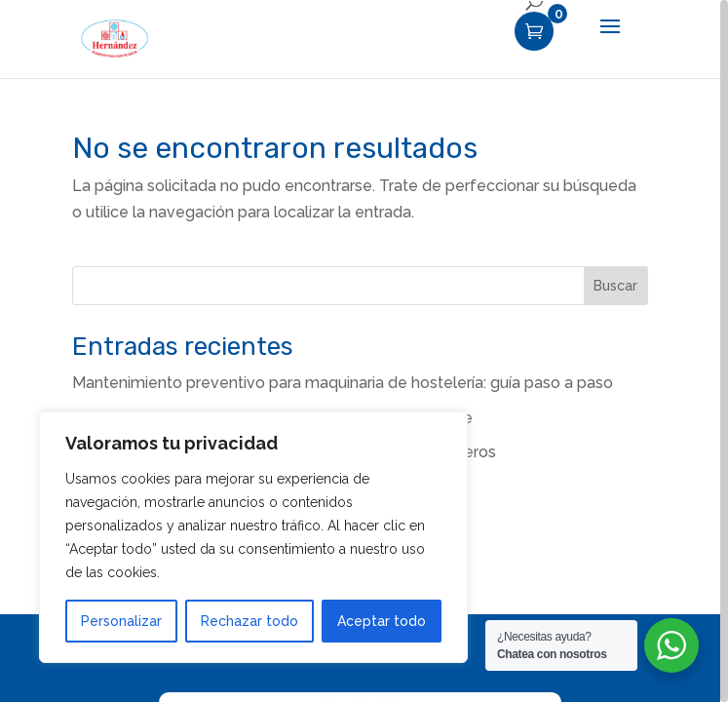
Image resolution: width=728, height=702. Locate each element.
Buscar (615, 286)
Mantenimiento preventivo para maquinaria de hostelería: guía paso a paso (343, 383)
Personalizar (121, 621)
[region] (364, 351)
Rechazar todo (249, 621)
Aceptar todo (382, 621)
